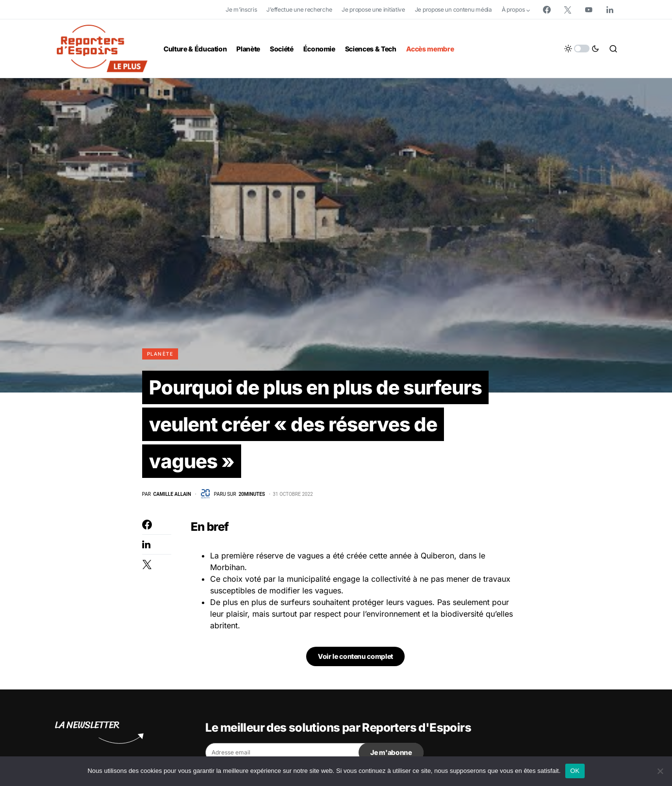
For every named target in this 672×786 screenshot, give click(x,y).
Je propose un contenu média (453, 9)
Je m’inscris (241, 9)
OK (575, 771)
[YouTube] (589, 10)
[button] (582, 49)
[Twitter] (568, 10)
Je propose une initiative (373, 9)
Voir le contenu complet (355, 656)
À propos (513, 9)
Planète (160, 354)
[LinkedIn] (610, 10)
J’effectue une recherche (299, 9)
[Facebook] (547, 10)
